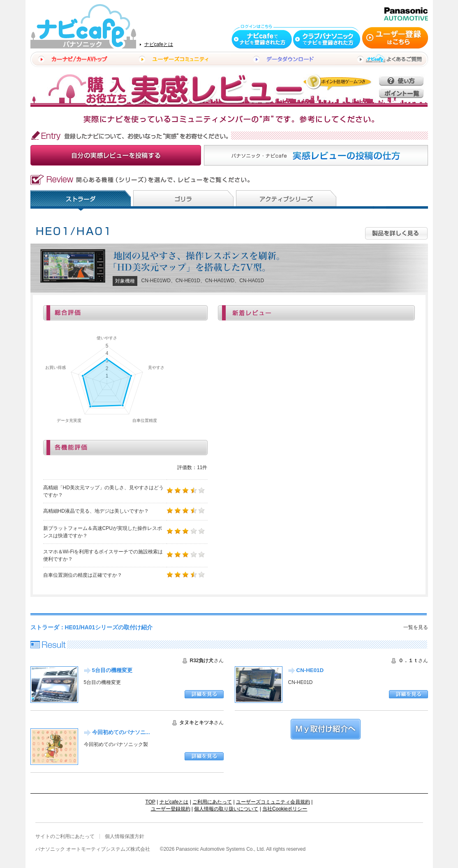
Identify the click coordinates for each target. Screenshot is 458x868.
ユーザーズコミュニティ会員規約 (273, 802)
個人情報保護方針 (125, 836)
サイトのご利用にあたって (65, 836)
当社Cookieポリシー (285, 809)
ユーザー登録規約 (171, 809)
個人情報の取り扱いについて (226, 809)
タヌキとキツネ (197, 723)
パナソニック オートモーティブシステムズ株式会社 (93, 849)
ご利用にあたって (212, 802)
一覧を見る (416, 627)
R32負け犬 (201, 661)
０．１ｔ (408, 661)
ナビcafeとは (159, 44)
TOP (150, 802)
